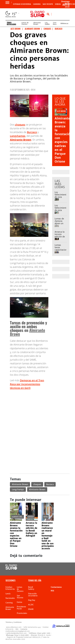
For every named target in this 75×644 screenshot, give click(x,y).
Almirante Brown (37, 23)
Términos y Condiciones (14, 622)
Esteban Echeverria (22, 4)
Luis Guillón (47, 23)
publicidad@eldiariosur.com (17, 633)
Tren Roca (55, 23)
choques (20, 125)
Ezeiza (19, 602)
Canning (37, 4)
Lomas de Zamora (25, 23)
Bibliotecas (64, 23)
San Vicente (48, 4)
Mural (46, 517)
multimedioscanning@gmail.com (18, 631)
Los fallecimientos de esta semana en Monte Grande (62, 198)
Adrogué (31, 517)
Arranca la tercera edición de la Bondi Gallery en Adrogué (60, 238)
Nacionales (10, 598)
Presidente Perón (21, 608)
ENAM (31, 609)
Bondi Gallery (31, 588)
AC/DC (31, 605)
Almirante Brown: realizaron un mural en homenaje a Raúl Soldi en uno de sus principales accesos (48, 536)
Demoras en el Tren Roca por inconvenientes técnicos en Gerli (27, 384)
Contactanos (56, 587)
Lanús (8, 594)
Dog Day (32, 600)
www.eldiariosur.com (14, 627)
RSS (52, 591)
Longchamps (18, 136)
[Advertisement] (40, 409)
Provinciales (22, 613)
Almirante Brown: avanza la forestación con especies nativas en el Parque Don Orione (63, 140)
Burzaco (32, 132)
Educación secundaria (33, 595)
